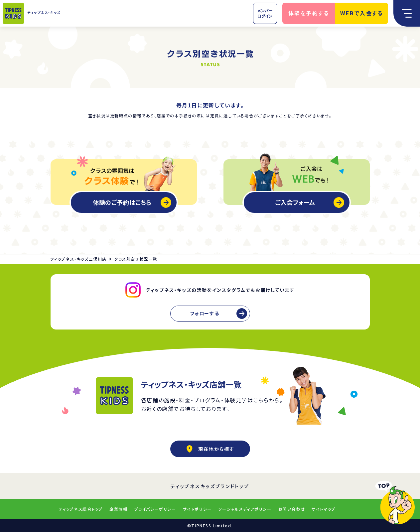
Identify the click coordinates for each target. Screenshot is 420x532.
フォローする (205, 313)
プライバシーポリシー (155, 509)
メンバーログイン (265, 13)
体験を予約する (309, 13)
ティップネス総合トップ (81, 509)
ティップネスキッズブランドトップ (210, 486)
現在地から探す (210, 449)
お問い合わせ (292, 509)
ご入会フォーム (295, 202)
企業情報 (118, 509)
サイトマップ (324, 509)
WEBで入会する (362, 13)
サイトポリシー (197, 509)
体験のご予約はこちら (122, 202)
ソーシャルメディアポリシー (245, 509)
